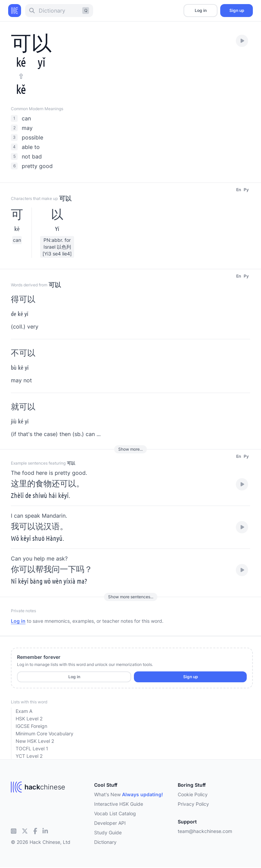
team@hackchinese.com (205, 831)
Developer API (110, 823)
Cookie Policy (193, 794)
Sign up (237, 10)
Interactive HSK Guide (119, 804)
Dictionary (105, 842)
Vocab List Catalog (115, 813)
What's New (129, 794)
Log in (201, 10)
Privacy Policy (193, 804)
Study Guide (108, 832)
